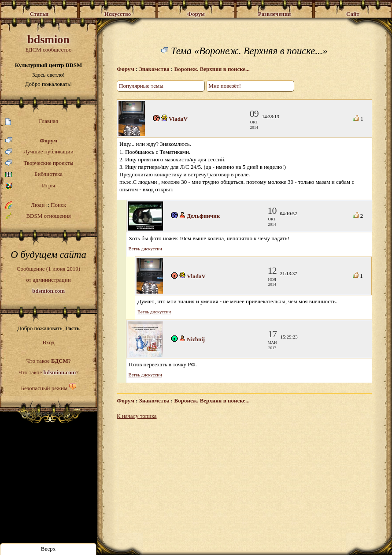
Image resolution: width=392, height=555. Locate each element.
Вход (48, 342)
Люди (38, 205)
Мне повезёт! (225, 86)
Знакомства (154, 69)
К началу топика (137, 416)
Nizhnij (196, 339)
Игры (30, 186)
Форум (31, 141)
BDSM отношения (38, 216)
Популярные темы (141, 86)
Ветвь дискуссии (145, 249)
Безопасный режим (44, 388)
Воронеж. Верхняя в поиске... (212, 69)
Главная (32, 121)
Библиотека (34, 174)
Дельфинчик (203, 216)
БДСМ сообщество (48, 43)
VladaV (178, 119)
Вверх (48, 549)
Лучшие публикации (39, 152)
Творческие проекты (39, 163)
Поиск (58, 205)
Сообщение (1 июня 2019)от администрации (48, 279)
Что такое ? (48, 361)
